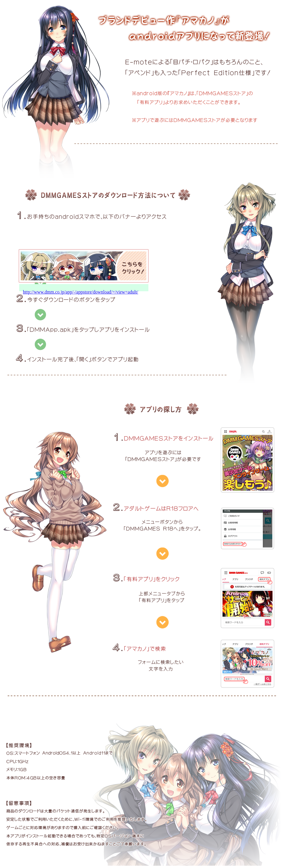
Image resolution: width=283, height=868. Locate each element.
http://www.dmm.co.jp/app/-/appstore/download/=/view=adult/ (80, 292)
